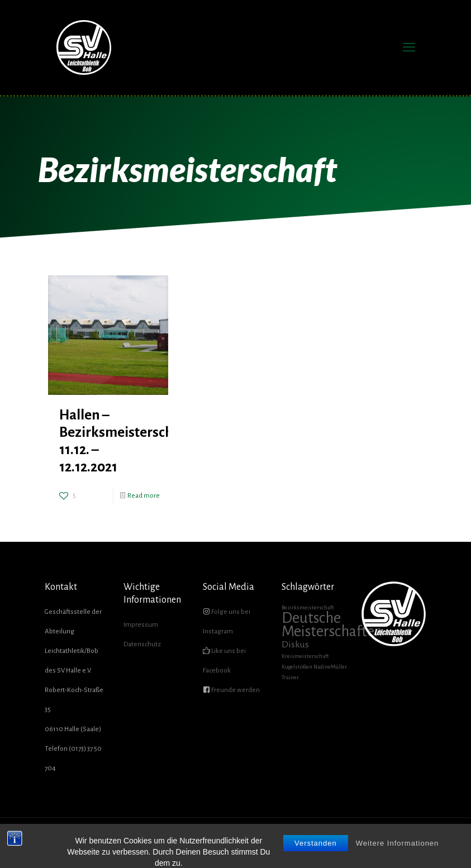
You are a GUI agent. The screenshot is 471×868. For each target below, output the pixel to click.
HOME (184, 840)
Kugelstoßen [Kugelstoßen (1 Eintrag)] (297, 667)
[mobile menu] (409, 47)
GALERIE (344, 840)
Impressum (141, 625)
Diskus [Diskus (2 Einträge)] (295, 645)
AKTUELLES (218, 840)
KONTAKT (402, 840)
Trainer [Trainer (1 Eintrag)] (290, 677)
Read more (144, 496)
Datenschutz (142, 644)
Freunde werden (235, 690)
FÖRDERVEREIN (302, 840)
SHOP (372, 840)
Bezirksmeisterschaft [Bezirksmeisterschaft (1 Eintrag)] (308, 607)
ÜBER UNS (257, 840)
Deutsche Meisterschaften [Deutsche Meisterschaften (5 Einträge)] (332, 625)
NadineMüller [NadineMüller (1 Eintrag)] (330, 667)
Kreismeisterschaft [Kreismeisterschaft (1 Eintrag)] (305, 656)
